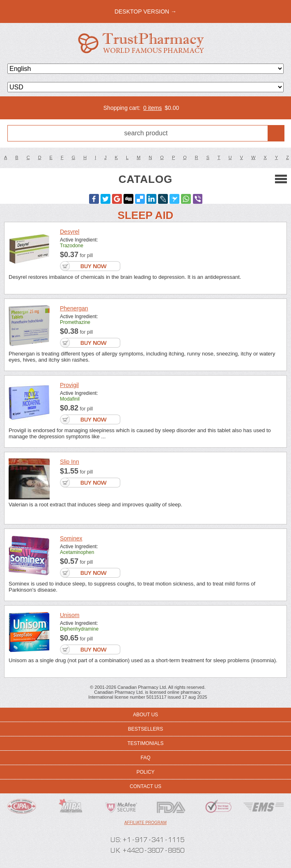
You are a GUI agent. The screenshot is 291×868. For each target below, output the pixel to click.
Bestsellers (145, 729)
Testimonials (145, 743)
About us (145, 715)
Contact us (145, 786)
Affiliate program (145, 823)
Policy (145, 772)
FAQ (145, 758)
